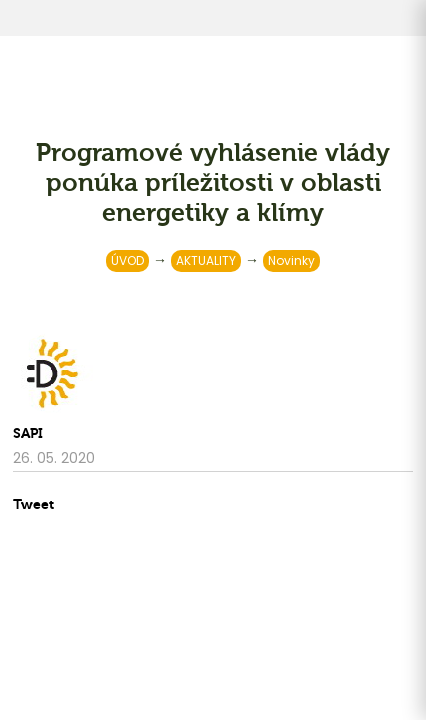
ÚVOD (127, 260)
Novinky (291, 260)
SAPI (28, 433)
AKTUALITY (206, 260)
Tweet (33, 504)
